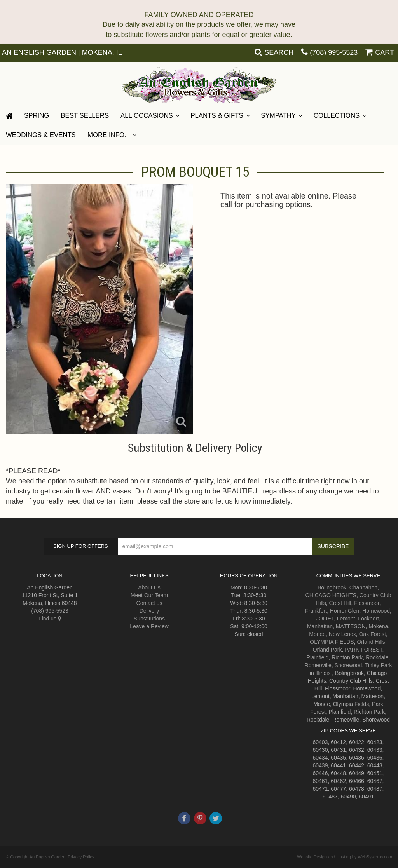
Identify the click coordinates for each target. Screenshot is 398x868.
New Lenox (342, 634)
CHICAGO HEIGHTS (331, 595)
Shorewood (348, 665)
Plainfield (318, 657)
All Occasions (147, 116)
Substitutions (149, 619)
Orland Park (327, 650)
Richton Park (347, 657)
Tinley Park (379, 665)
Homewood (376, 611)
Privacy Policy (81, 857)
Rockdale (377, 657)
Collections (337, 116)
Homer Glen (345, 611)
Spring (37, 116)
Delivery (149, 611)
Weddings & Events (41, 135)
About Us (149, 587)
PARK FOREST (363, 650)
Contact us (149, 603)
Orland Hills (371, 642)
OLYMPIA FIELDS (332, 642)
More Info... (109, 135)
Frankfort (316, 611)
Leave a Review (149, 626)
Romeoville (318, 665)
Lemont (346, 619)
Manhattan (320, 626)
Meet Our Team (149, 595)
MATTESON (351, 626)
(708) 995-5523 (334, 52)
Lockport (368, 619)
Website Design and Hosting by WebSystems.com (345, 857)
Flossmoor (367, 603)
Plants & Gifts (217, 116)
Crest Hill (340, 603)
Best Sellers (85, 116)
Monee (317, 634)
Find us (50, 619)
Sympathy (278, 116)
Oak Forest (373, 634)
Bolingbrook (332, 587)
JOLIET (325, 619)
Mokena (378, 626)
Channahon (363, 587)
